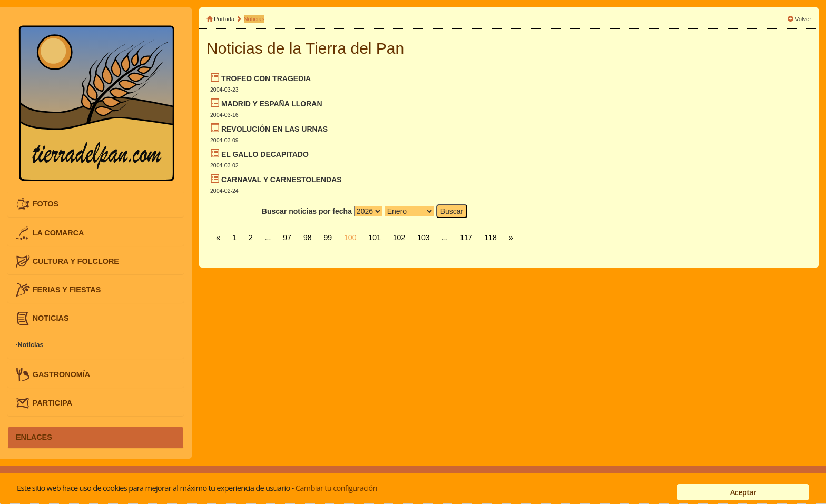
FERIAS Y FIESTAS (67, 290)
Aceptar (743, 492)
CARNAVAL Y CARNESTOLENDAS (282, 180)
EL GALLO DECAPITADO (265, 154)
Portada (224, 19)
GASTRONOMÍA (62, 374)
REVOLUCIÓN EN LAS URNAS (274, 129)
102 (399, 238)
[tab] (96, 204)
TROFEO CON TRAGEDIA (266, 78)
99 (328, 238)
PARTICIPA (52, 402)
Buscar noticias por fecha (307, 211)
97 (287, 238)
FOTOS (46, 204)
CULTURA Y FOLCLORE (76, 261)
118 (491, 238)
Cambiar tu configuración (336, 488)
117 (466, 238)
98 (308, 238)
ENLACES (34, 437)
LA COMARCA (58, 232)
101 (374, 238)
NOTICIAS (51, 318)
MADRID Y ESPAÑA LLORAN (272, 104)
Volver (803, 19)
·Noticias (30, 345)
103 (423, 238)
